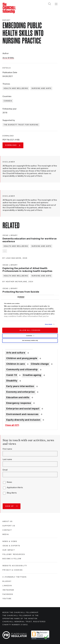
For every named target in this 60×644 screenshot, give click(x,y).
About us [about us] (8, 521)
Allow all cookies (30, 330)
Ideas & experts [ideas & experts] (11, 546)
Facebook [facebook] (8, 594)
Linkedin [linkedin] (7, 586)
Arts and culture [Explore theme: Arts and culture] (16, 353)
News (9, 482)
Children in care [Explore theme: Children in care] (16, 364)
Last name (7, 459)
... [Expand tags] (5, 251)
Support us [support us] (9, 526)
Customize (30, 336)
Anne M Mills (8, 58)
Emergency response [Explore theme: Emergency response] (19, 403)
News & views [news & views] (10, 541)
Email (5, 470)
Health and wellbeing (16, 88)
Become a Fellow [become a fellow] (12, 559)
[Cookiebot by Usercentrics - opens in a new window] (13, 297)
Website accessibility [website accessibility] (15, 566)
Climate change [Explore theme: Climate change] (40, 364)
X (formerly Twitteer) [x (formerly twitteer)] (15, 577)
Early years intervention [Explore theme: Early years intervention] (20, 386)
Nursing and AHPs (41, 88)
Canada (8, 101)
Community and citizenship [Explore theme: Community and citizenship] (22, 370)
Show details (49, 324)
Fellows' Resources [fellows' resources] (14, 554)
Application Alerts (15, 488)
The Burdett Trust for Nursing (21, 125)
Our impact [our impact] (9, 550)
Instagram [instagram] (8, 590)
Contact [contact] (7, 530)
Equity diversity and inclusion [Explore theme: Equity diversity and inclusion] (23, 420)
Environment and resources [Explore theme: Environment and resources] (22, 414)
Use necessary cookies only (30, 340)
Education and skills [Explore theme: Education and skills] (18, 398)
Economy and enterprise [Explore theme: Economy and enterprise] (20, 392)
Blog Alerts (12, 493)
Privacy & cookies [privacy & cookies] (13, 570)
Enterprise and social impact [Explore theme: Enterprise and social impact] (23, 409)
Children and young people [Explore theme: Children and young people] (22, 358)
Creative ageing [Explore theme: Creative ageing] (32, 375)
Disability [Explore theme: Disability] (12, 381)
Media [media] (6, 534)
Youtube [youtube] (7, 599)
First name (7, 449)
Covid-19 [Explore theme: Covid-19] (12, 375)
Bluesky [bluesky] (7, 581)
